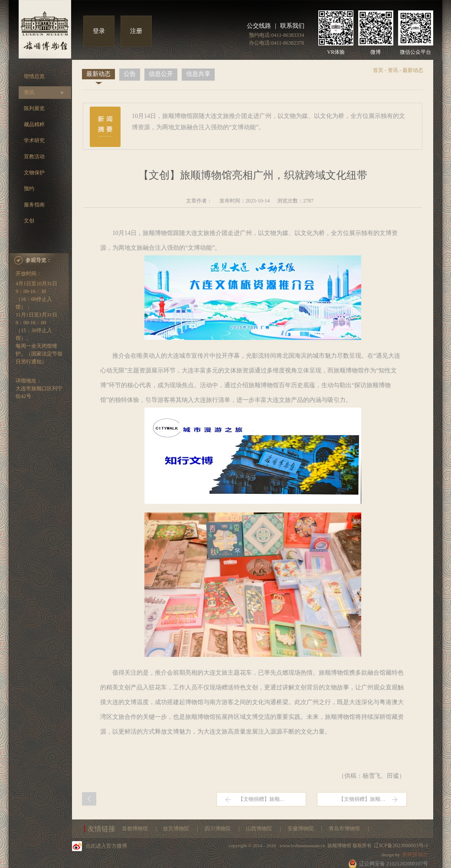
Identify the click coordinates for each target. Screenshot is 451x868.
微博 (376, 52)
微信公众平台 (415, 52)
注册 (136, 31)
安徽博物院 (301, 829)
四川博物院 (218, 829)
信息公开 (161, 74)
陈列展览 (34, 108)
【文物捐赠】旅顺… (261, 799)
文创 (29, 221)
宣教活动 (34, 157)
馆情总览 (34, 76)
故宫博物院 (177, 829)
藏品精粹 (34, 124)
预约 (29, 189)
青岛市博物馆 (345, 829)
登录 (99, 31)
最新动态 (98, 74)
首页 (378, 70)
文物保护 (34, 173)
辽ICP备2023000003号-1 (401, 845)
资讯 (29, 92)
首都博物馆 (136, 829)
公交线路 (259, 26)
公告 (130, 74)
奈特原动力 (415, 855)
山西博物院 (260, 829)
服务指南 (34, 205)
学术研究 (34, 140)
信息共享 (198, 74)
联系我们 (292, 26)
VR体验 (336, 52)
